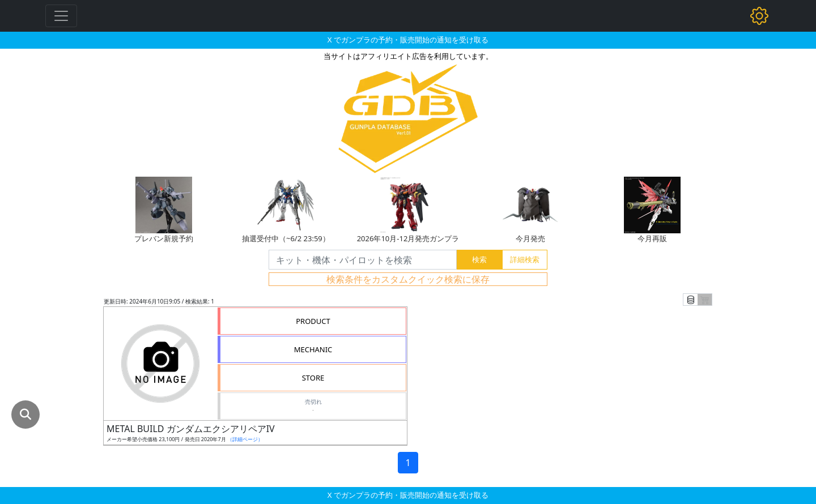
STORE (313, 378)
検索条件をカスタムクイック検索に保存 (408, 279)
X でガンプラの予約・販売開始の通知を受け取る (408, 40)
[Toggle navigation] (61, 16)
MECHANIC (313, 349)
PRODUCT (313, 321)
